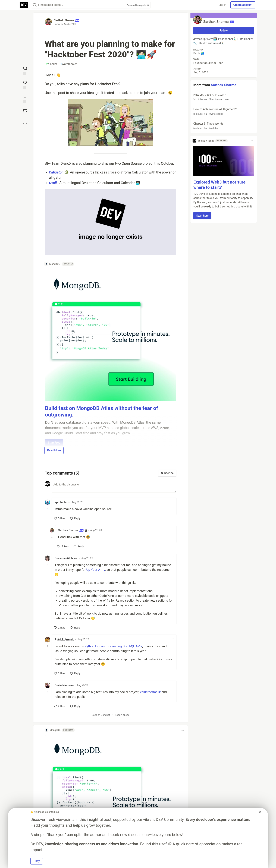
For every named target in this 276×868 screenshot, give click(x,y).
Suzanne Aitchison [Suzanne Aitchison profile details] (66, 558)
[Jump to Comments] (25, 84)
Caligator (56, 172)
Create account (243, 5)
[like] (59, 518)
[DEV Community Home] (24, 5)
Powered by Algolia (138, 5)
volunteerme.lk (150, 692)
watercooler (69, 64)
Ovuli (53, 183)
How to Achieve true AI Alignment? (223, 112)
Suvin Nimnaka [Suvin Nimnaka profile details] (64, 685)
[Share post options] (25, 124)
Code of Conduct (101, 715)
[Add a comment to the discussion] (114, 487)
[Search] (35, 5)
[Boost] (25, 111)
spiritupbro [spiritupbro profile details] (62, 502)
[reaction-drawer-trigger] (25, 70)
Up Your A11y (96, 570)
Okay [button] (37, 861)
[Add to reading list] (25, 99)
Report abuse (122, 715)
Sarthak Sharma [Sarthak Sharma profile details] (71, 530)
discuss (52, 64)
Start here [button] (202, 216)
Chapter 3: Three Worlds (223, 126)
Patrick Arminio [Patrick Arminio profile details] (65, 640)
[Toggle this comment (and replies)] (48, 509)
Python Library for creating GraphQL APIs (113, 646)
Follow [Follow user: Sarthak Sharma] (224, 31)
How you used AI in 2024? (223, 97)
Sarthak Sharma (64, 20)
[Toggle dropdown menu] (174, 264)
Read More (54, 450)
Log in (222, 5)
